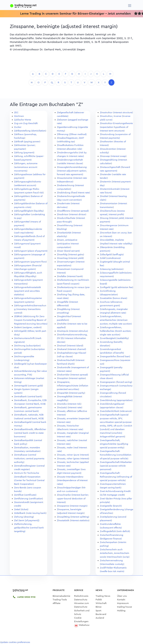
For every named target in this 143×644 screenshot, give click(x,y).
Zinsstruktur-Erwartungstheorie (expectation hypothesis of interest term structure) (116, 127)
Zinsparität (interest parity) (71, 393)
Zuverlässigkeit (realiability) (114, 338)
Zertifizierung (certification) (29, 499)
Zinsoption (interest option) (71, 378)
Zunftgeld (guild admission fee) (117, 287)
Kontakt (121, 600)
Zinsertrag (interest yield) (70, 258)
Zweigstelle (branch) (111, 506)
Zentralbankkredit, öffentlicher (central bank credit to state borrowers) (30, 433)
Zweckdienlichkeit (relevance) (116, 411)
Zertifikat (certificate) (25, 495)
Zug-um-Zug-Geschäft (26, 123)
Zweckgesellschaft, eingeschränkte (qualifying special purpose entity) (114, 444)
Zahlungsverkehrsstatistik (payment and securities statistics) (28, 291)
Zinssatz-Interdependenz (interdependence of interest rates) (72, 480)
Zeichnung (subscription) (27, 346)
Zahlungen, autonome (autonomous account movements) (26, 167)
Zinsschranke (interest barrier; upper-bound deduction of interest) (73, 498)
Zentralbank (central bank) (28, 396)
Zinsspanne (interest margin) (72, 506)
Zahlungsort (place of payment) (31, 251)
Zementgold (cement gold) (29, 386)
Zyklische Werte (23, 120)
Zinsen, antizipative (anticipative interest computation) (68, 243)
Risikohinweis (81, 596)
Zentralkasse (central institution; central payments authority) (29, 458)
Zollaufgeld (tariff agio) (112, 254)
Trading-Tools (60, 600)
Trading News (103, 596)
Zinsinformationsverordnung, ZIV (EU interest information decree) (72, 338)
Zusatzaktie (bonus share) (114, 298)
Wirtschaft (101, 603)
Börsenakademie (61, 596)
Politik (99, 600)
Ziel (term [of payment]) (27, 520)
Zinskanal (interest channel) (71, 349)
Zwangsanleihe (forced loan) (115, 356)
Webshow (84, 625)
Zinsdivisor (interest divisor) (72, 214)
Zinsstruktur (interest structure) (116, 112)
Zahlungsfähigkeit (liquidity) (29, 211)
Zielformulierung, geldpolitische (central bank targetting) (29, 528)
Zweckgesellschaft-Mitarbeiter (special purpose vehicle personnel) (116, 466)
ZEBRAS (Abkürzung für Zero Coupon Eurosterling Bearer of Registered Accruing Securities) (31, 320)
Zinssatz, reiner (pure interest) (73, 455)
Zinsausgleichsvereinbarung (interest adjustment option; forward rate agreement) (72, 171)
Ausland (100, 618)
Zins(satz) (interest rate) (70, 407)
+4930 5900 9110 (24, 597)
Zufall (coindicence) (110, 258)
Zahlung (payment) (24, 153)
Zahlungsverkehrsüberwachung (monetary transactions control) (30, 309)
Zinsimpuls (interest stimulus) (72, 331)
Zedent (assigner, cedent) (28, 327)
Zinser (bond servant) (68, 251)
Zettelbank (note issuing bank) (30, 513)
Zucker (18, 127)
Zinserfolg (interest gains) (70, 254)
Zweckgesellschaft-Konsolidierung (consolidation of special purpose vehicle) (116, 455)
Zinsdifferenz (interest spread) (73, 211)
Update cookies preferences (15, 642)
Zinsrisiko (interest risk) (69, 404)
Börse (99, 607)
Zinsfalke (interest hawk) (70, 276)
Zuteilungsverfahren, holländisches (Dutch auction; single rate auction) (116, 331)
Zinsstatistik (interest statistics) (73, 520)
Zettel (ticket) (21, 509)
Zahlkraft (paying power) (27, 142)
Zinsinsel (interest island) (70, 346)
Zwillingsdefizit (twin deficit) (115, 531)
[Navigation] (130, 6)
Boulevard (101, 614)
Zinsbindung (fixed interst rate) (73, 193)
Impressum (123, 603)
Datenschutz (81, 600)
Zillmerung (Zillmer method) (72, 134)
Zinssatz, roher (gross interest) (73, 459)
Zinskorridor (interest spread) (72, 375)
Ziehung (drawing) (24, 517)
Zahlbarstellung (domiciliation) (30, 131)
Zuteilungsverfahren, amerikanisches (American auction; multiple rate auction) (116, 320)
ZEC (16, 112)
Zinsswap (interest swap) (113, 156)
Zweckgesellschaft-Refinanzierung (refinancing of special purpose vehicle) (116, 477)
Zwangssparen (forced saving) (116, 382)
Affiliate (57, 603)
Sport (98, 611)
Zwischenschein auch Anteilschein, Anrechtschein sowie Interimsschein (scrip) (115, 553)
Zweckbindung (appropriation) (116, 400)
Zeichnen (19, 116)
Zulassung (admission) (112, 269)
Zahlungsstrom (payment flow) (30, 262)
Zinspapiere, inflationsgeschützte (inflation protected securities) (73, 386)
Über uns (122, 596)
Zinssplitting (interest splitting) (73, 517)
